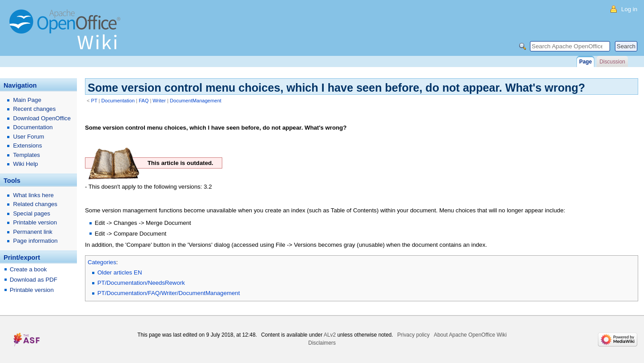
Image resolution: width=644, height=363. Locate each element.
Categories (102, 262)
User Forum (29, 137)
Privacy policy (413, 335)
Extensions (28, 146)
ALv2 (330, 335)
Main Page (27, 100)
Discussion (612, 62)
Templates (26, 155)
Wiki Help (25, 164)
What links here (33, 195)
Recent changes (34, 109)
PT (94, 101)
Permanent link (33, 232)
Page (585, 62)
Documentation (118, 101)
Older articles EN (120, 272)
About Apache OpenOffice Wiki (470, 335)
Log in (629, 9)
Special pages (32, 213)
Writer (159, 101)
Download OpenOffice (42, 118)
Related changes (35, 204)
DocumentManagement (196, 101)
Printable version (35, 222)
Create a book (28, 269)
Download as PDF (34, 280)
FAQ (144, 101)
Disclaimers (322, 343)
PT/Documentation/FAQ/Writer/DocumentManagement (169, 293)
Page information (35, 241)
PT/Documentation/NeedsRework (141, 283)
